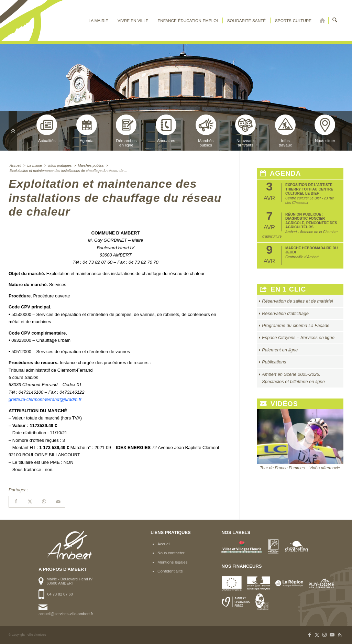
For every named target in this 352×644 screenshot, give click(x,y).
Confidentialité (170, 571)
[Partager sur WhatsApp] (44, 501)
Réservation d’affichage (285, 313)
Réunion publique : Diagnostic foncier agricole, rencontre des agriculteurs (311, 221)
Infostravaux (285, 131)
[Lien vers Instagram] (324, 635)
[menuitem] (98, 21)
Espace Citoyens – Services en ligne (298, 337)
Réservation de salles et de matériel (298, 301)
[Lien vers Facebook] (309, 635)
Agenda (87, 129)
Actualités (47, 129)
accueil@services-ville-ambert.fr (66, 614)
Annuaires (166, 129)
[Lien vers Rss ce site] (340, 635)
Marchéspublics (206, 131)
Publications (274, 362)
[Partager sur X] (30, 501)
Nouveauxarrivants (245, 131)
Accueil (164, 544)
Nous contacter (171, 553)
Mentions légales (173, 562)
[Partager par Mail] (58, 501)
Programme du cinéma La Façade (296, 325)
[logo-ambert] (36, 21)
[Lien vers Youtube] (332, 635)
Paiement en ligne (280, 350)
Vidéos (279, 404)
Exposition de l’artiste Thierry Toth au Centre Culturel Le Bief (309, 189)
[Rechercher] (335, 21)
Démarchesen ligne (126, 131)
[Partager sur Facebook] (16, 501)
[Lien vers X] (317, 635)
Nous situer (325, 129)
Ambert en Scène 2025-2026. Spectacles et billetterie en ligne (293, 378)
